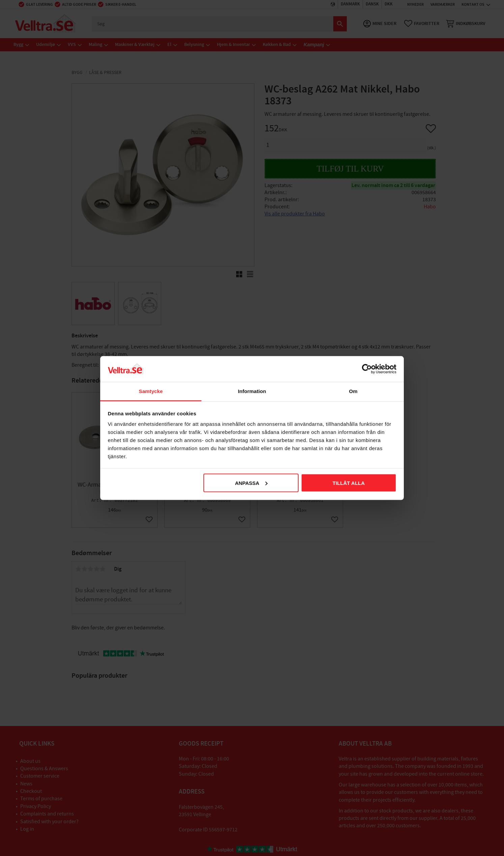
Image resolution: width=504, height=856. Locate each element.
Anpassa (251, 483)
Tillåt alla (349, 483)
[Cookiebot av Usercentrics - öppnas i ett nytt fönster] (367, 369)
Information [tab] (252, 391)
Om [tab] (353, 391)
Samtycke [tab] (151, 391)
